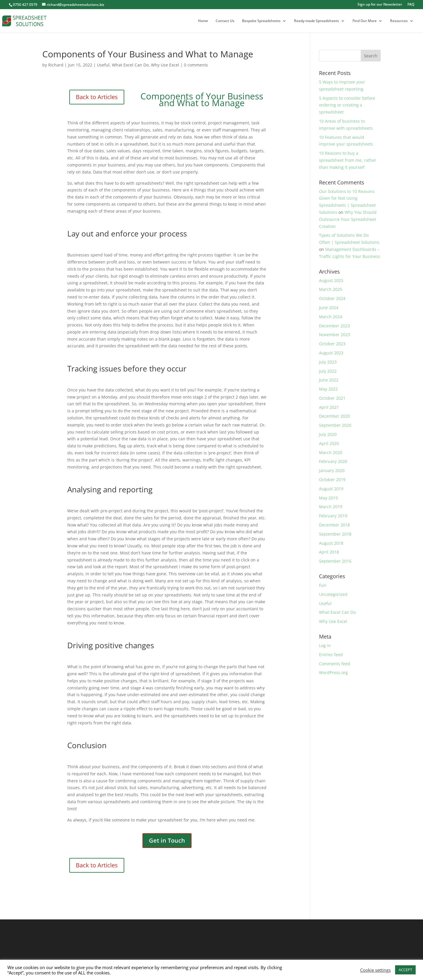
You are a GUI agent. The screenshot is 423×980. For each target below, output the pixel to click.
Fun (323, 585)
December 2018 (334, 525)
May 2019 (328, 498)
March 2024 (331, 317)
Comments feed (335, 664)
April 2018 (329, 552)
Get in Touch (167, 840)
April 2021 (329, 407)
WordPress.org (333, 672)
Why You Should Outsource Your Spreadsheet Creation (348, 219)
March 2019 (331, 507)
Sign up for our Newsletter (380, 5)
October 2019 (332, 480)
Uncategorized (333, 594)
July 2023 (328, 362)
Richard (56, 65)
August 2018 (331, 543)
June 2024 (329, 307)
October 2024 (332, 298)
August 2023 (331, 353)
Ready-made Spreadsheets (317, 21)
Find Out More (365, 21)
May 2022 (328, 389)
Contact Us (225, 21)
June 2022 (329, 380)
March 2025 (331, 289)
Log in (325, 645)
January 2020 (332, 470)
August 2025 (331, 280)
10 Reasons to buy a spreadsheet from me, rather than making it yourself (348, 160)
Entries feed (331, 655)
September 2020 (335, 425)
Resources (399, 21)
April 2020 (329, 443)
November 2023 (335, 335)
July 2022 (328, 371)
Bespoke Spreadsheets (261, 21)
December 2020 (334, 416)
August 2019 (331, 489)
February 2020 (333, 461)
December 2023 (334, 326)
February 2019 (333, 516)
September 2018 (335, 534)
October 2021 (332, 398)
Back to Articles (97, 97)
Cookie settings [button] (375, 970)
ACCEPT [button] (405, 970)
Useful (103, 65)
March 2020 (331, 452)
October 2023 (332, 344)
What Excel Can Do (130, 65)
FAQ (411, 5)
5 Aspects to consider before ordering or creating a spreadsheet (347, 105)
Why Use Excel (165, 65)
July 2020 (328, 434)
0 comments (196, 65)
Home (203, 21)
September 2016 (335, 561)
